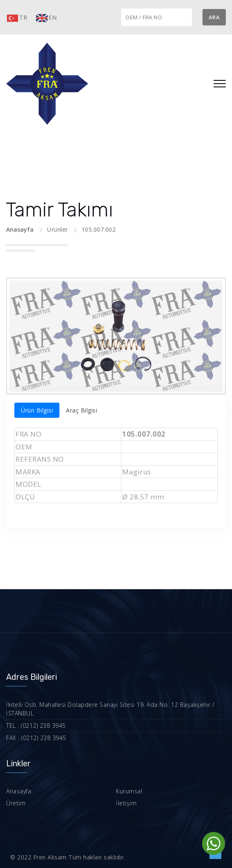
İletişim (126, 803)
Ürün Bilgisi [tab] (37, 410)
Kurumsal (129, 791)
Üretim (16, 803)
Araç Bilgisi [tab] (82, 410)
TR (17, 18)
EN (46, 18)
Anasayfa (20, 229)
